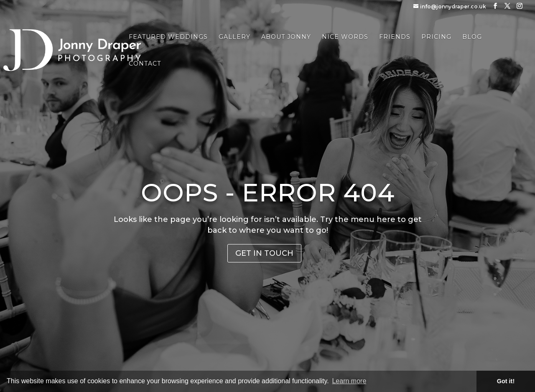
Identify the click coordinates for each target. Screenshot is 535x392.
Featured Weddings (168, 37)
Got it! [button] (506, 381)
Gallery (234, 37)
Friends (395, 37)
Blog (472, 37)
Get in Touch (264, 253)
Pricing (436, 37)
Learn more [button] (349, 381)
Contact (145, 64)
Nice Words (345, 37)
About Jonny (286, 37)
